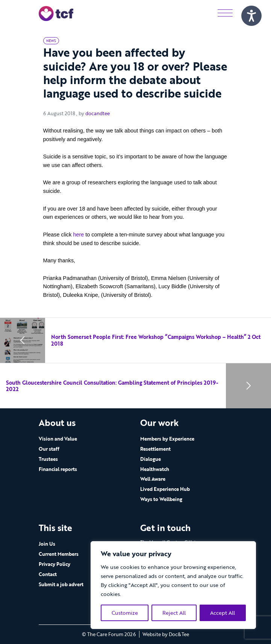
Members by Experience (167, 439)
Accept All (223, 613)
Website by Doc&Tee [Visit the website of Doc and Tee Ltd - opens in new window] (166, 634)
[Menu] (225, 13)
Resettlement (155, 449)
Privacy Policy (55, 564)
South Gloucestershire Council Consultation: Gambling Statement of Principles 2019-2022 (112, 386)
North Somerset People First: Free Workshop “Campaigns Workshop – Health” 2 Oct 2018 (156, 340)
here (78, 235)
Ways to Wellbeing (161, 499)
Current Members (59, 554)
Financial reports (58, 469)
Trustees (48, 459)
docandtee (98, 113)
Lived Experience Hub (165, 489)
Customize (125, 613)
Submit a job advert (61, 584)
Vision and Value (58, 439)
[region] (173, 585)
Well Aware (153, 479)
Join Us (47, 544)
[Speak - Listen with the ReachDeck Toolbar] (251, 16)
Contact (48, 574)
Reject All (174, 613)
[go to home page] (56, 13)
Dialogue (151, 459)
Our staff (49, 449)
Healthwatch (155, 469)
